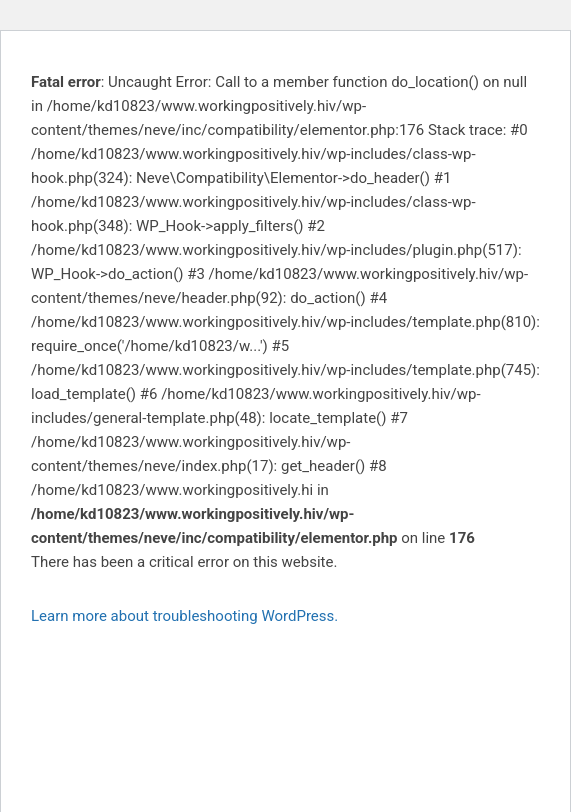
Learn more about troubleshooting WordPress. (184, 616)
